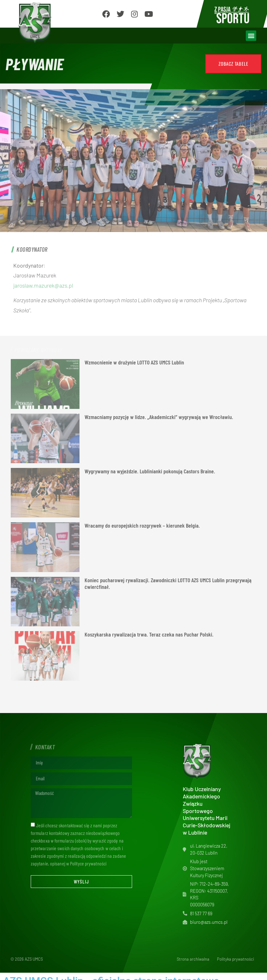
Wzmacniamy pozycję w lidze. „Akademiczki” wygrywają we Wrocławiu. (159, 417)
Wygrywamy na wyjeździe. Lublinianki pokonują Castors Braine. (150, 471)
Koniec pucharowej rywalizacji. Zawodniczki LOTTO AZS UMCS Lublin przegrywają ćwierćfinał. (168, 583)
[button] (251, 36)
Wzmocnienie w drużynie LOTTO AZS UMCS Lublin (134, 362)
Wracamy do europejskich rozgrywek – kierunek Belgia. (142, 525)
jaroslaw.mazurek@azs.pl (43, 285)
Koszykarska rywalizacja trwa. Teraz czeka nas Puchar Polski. (149, 634)
